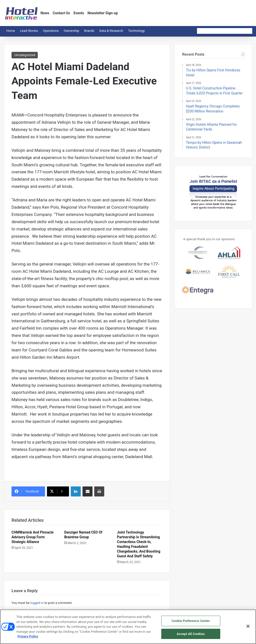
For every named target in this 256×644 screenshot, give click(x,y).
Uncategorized (25, 55)
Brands (89, 31)
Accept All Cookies (191, 636)
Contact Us (61, 13)
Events (79, 13)
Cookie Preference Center (191, 623)
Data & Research (111, 31)
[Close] (248, 628)
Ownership (71, 31)
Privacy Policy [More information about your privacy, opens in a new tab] (28, 638)
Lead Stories (29, 31)
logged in (37, 603)
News (45, 13)
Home (11, 31)
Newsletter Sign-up (103, 13)
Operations (51, 31)
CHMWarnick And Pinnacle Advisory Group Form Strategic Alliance (32, 537)
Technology (136, 31)
